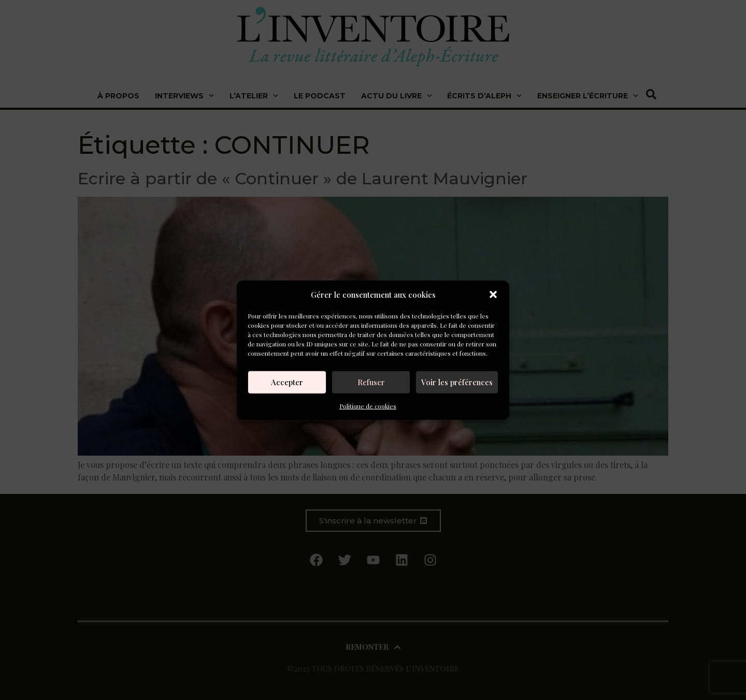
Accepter (287, 382)
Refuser (371, 382)
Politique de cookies (368, 405)
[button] (493, 295)
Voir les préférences (457, 382)
